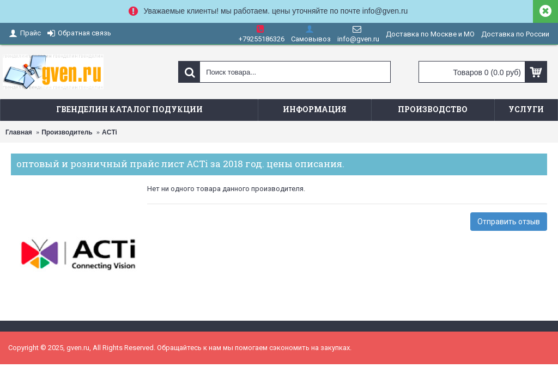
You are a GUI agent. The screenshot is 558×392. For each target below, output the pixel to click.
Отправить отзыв (509, 222)
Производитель (67, 132)
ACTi (110, 132)
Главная (19, 132)
